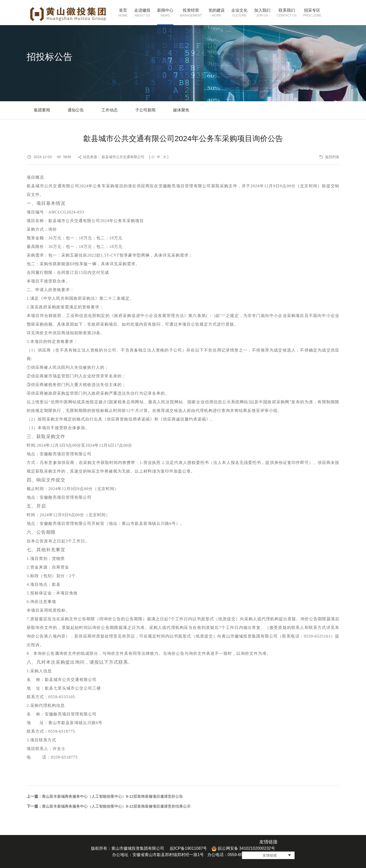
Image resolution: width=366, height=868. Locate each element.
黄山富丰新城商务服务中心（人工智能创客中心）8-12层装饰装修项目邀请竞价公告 (112, 796)
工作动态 (110, 110)
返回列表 (332, 157)
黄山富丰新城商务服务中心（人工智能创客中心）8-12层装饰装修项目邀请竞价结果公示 (116, 806)
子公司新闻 (145, 110)
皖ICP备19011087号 (189, 848)
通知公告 (76, 110)
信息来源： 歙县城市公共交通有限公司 (114, 157)
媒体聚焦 (181, 110)
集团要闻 (42, 110)
